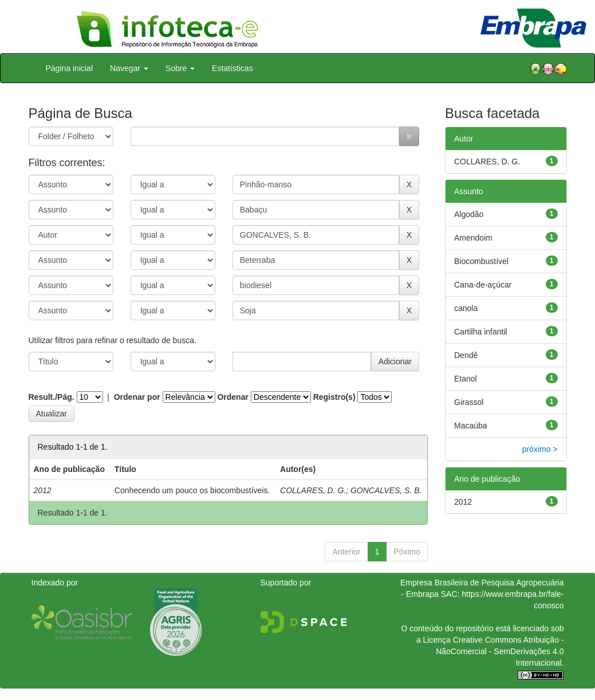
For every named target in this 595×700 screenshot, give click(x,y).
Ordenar (233, 397)
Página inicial (70, 68)
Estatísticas (233, 68)
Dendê (466, 355)
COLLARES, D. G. (313, 490)
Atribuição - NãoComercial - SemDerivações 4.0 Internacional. (500, 651)
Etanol (466, 379)
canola (466, 308)
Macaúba (471, 426)
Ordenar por (137, 397)
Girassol (469, 402)
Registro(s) (334, 397)
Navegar (129, 68)
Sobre (180, 68)
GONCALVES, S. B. (386, 490)
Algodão (469, 214)
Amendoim (473, 238)
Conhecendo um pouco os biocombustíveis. (192, 490)
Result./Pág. (52, 397)
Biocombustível (481, 261)
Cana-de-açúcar (483, 285)
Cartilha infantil (481, 332)
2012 (463, 502)
